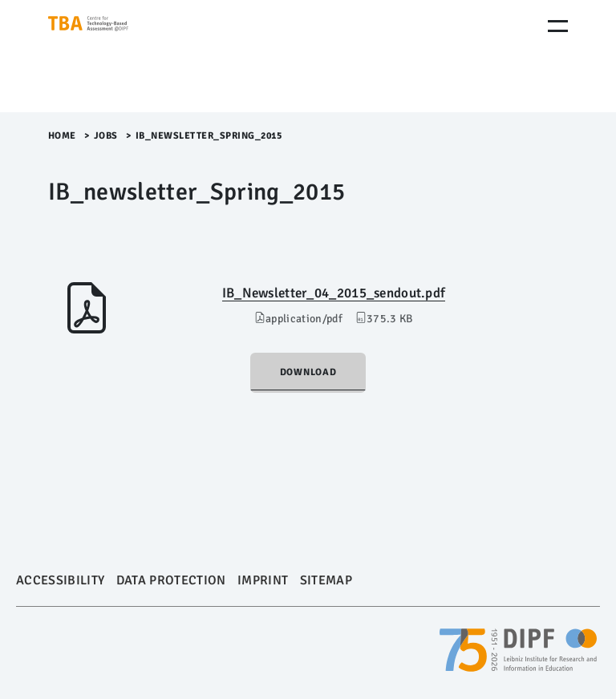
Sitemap (326, 580)
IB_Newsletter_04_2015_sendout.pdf (334, 293)
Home (62, 136)
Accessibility (60, 580)
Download (308, 372)
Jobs (106, 136)
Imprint (263, 580)
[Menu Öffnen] (558, 26)
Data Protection (171, 580)
